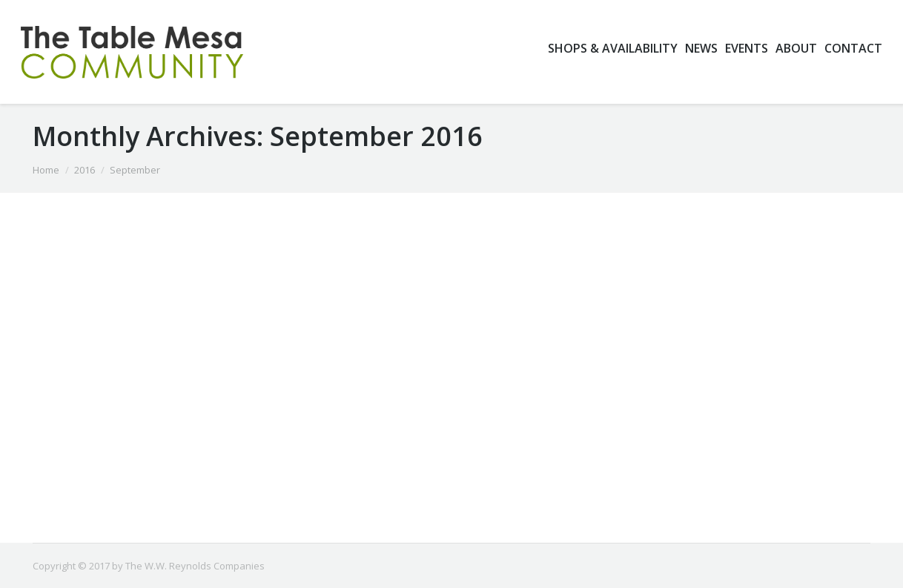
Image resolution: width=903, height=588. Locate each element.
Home (46, 170)
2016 (85, 170)
